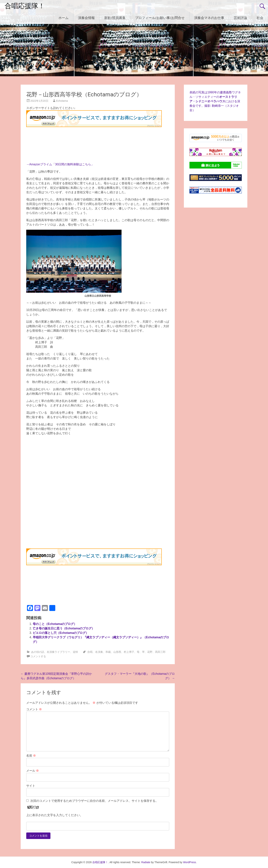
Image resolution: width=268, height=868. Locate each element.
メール (33, 771)
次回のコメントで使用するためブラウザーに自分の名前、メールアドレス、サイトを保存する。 (94, 801)
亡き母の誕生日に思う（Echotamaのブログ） (64, 628)
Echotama (62, 101)
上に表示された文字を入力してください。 (55, 815)
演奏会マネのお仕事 (209, 18)
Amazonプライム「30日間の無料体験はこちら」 (62, 164)
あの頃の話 (38, 652)
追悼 (75, 652)
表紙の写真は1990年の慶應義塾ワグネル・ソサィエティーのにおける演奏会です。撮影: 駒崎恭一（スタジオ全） (215, 101)
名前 (31, 756)
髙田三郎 (160, 652)
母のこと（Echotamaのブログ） (55, 624)
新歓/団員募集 (115, 18)
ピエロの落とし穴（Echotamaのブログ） (61, 633)
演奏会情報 (86, 18)
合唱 (90, 652)
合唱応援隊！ (25, 6)
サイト (31, 786)
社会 (260, 18)
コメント (34, 709)
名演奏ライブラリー (58, 652)
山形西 (117, 652)
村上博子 (129, 652)
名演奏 (99, 652)
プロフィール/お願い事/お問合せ (160, 18)
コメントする (38, 656)
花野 (150, 652)
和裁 (108, 652)
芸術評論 (240, 18)
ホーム (63, 18)
